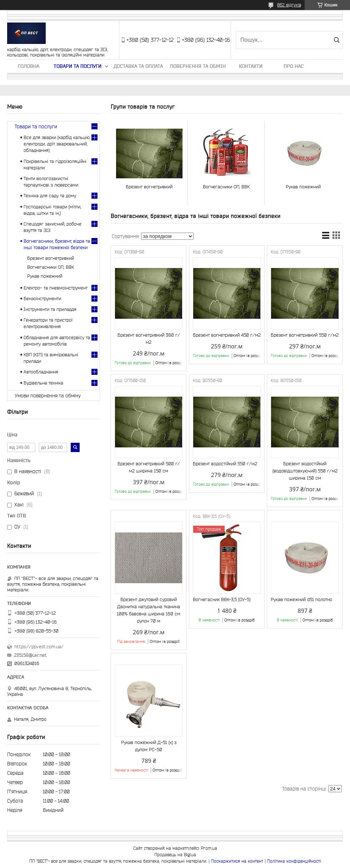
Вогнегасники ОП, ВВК (226, 187)
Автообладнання (41, 372)
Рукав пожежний (303, 187)
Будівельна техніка (43, 383)
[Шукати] (337, 40)
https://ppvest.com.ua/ (39, 647)
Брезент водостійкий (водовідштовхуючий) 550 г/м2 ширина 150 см (305, 471)
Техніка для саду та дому (50, 196)
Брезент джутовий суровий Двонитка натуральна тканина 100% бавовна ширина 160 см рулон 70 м (149, 610)
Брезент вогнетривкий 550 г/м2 (305, 335)
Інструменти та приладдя (50, 309)
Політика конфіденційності (294, 861)
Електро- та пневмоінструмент (56, 288)
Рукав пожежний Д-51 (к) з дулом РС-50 (149, 746)
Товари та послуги (77, 66)
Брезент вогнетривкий (149, 187)
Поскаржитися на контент (237, 861)
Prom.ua (209, 848)
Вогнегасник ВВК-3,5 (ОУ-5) (222, 599)
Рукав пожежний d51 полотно (301, 599)
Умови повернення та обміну (48, 396)
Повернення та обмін (198, 66)
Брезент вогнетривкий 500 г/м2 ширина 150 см (149, 467)
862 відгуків (289, 5)
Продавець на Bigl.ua (175, 855)
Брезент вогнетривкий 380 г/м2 (149, 339)
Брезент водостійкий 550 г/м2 (225, 464)
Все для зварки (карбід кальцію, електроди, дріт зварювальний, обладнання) (57, 144)
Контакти (251, 66)
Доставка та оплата (138, 66)
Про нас (294, 66)
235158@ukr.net (30, 655)
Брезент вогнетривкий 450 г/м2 (227, 335)
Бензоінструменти (42, 299)
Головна (29, 66)
